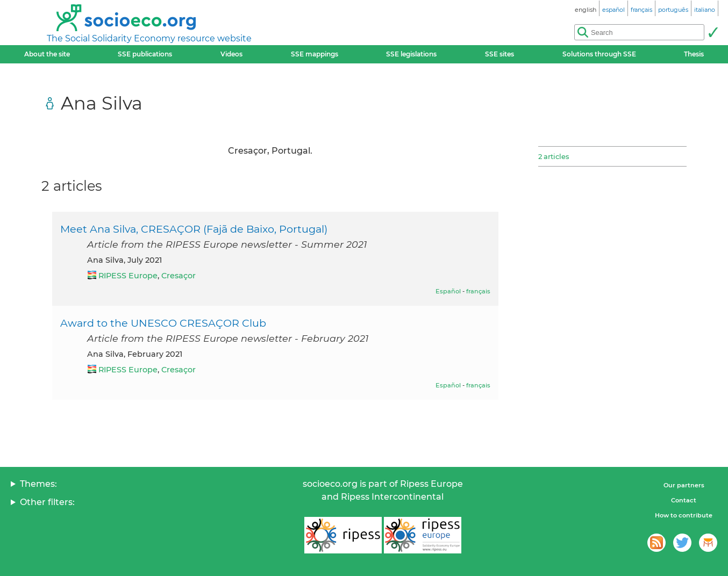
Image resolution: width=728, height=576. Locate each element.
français (478, 291)
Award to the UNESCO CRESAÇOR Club (163, 323)
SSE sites (499, 54)
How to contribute (684, 515)
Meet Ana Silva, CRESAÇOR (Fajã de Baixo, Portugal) (194, 229)
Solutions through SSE (599, 54)
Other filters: (47, 502)
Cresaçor (179, 276)
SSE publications (145, 54)
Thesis (694, 54)
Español (448, 291)
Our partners (684, 485)
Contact (684, 500)
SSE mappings (315, 54)
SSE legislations (411, 54)
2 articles (554, 156)
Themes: (38, 484)
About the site (47, 54)
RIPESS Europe (128, 276)
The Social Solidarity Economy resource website (149, 38)
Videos (231, 54)
